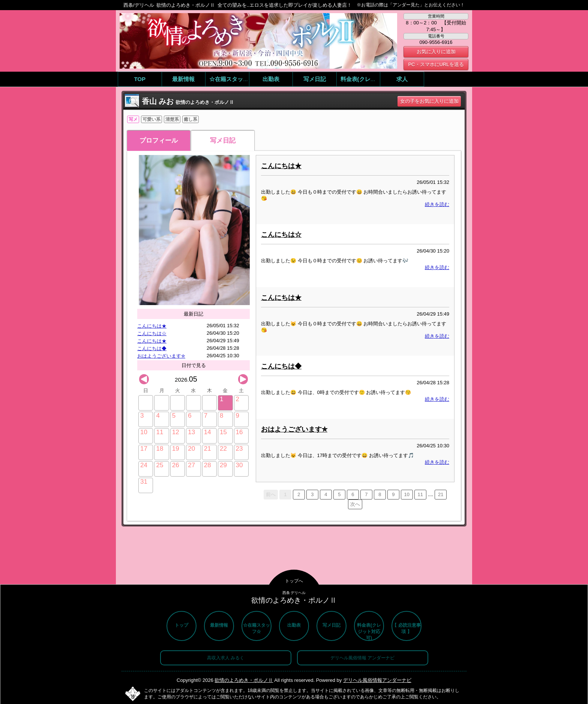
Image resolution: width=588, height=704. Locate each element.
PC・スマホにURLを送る (436, 64)
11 (420, 494)
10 (407, 494)
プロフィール (159, 141)
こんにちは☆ (152, 333)
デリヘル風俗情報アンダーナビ (377, 680)
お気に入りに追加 (436, 52)
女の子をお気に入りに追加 (429, 101)
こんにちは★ (152, 326)
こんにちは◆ (152, 348)
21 (441, 494)
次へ (355, 504)
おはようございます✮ (161, 356)
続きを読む (437, 204)
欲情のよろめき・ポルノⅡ (244, 680)
